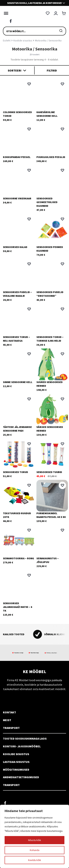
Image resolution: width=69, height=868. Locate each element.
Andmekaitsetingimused (21, 777)
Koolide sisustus (23, 40)
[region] (34, 836)
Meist (7, 720)
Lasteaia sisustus (16, 762)
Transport (11, 728)
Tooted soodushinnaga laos (25, 738)
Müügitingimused (16, 770)
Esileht (7, 40)
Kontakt (9, 712)
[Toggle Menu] (5, 13)
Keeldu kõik (35, 860)
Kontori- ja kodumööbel (22, 746)
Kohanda (35, 850)
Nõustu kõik (35, 840)
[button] (29, 84)
